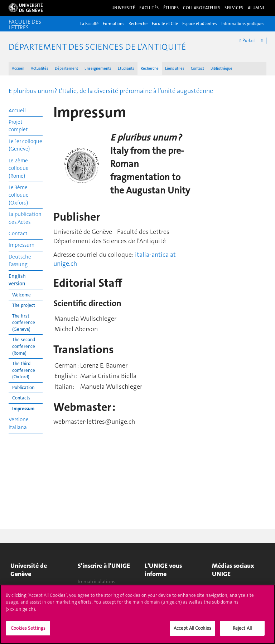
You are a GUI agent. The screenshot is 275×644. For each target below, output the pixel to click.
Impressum (21, 245)
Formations (114, 24)
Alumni (256, 8)
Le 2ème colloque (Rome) (19, 168)
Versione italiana (19, 423)
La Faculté (89, 24)
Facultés (149, 8)
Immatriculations (97, 581)
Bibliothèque (221, 68)
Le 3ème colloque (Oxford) (19, 195)
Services (234, 8)
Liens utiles (175, 68)
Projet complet (18, 126)
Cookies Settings (28, 632)
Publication (23, 387)
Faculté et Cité (165, 24)
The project (24, 305)
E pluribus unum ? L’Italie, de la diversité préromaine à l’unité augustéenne (111, 91)
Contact (197, 68)
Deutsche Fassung (20, 260)
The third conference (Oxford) (24, 370)
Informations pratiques (243, 24)
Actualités (40, 68)
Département (66, 68)
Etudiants (126, 68)
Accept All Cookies (192, 632)
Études (171, 8)
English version (17, 280)
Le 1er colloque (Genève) (25, 145)
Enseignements (98, 68)
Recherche (138, 24)
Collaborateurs (202, 8)
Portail (247, 41)
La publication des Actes (25, 218)
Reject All (242, 632)
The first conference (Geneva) (24, 323)
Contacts (21, 398)
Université (123, 8)
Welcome (21, 295)
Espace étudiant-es (200, 24)
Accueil (18, 68)
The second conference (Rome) (24, 346)
